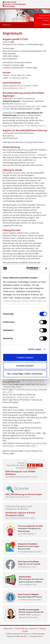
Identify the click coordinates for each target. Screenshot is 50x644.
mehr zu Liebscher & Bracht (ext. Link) (19, 518)
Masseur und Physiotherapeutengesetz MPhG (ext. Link (21, 105)
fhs (40, 636)
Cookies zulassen (25, 357)
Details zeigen (35, 349)
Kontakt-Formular (31, 617)
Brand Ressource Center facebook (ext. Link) (25, 391)
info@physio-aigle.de (19, 78)
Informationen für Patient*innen (17, 497)
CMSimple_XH (21, 636)
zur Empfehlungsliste (26, 534)
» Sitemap (46, 24)
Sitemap (42, 628)
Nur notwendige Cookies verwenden (25, 374)
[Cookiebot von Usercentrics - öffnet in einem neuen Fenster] (30, 268)
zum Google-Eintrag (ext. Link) (29, 551)
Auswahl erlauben (25, 366)
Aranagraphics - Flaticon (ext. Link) (18, 397)
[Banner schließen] (46, 268)
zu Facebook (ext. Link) (26, 567)
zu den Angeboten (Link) (28, 584)
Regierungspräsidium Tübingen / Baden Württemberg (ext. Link (21, 87)
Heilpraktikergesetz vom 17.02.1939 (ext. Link (23, 126)
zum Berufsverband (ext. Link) (29, 599)
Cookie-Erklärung (12, 301)
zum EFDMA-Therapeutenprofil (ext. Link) (21, 477)
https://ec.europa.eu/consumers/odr (19, 155)
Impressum (33, 628)
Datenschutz (8, 628)
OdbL (33, 446)
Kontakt (25, 631)
